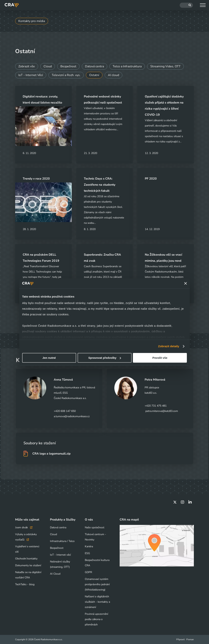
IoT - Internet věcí (60, 555)
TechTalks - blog (25, 584)
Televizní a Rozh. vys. (66, 75)
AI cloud (113, 75)
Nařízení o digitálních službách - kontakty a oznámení (97, 602)
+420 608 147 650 (65, 411)
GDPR (88, 572)
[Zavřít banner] (186, 284)
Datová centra (94, 66)
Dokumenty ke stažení (28, 565)
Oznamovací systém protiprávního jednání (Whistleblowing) (97, 584)
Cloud (48, 66)
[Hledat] (186, 5)
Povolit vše (160, 358)
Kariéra (89, 546)
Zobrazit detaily (169, 346)
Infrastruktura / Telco (62, 541)
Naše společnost (95, 527)
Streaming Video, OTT (165, 66)
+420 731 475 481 (156, 406)
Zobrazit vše (27, 66)
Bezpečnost (68, 66)
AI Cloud (55, 574)
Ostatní (94, 75)
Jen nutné (49, 358)
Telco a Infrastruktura (127, 66)
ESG (87, 553)
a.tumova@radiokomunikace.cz (72, 416)
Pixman (190, 639)
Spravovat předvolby (105, 358)
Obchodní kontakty (26, 559)
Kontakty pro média (32, 21)
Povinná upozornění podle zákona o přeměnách (96, 619)
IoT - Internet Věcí (31, 75)
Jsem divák (24, 527)
